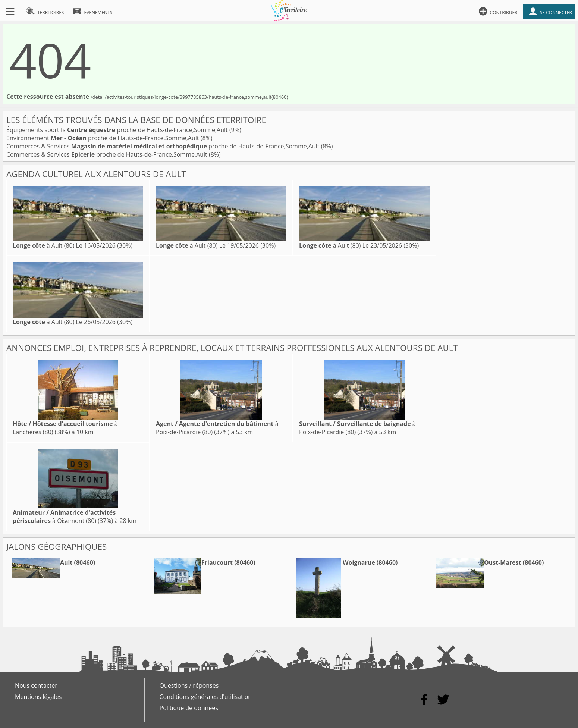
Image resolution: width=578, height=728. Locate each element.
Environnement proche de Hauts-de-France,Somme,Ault (103, 138)
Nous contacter (36, 685)
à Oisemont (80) (64, 517)
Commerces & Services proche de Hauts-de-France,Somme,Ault (164, 146)
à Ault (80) (43, 245)
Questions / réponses (189, 685)
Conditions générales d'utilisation (206, 697)
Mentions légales (38, 697)
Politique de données (189, 708)
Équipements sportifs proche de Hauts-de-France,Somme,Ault (118, 130)
